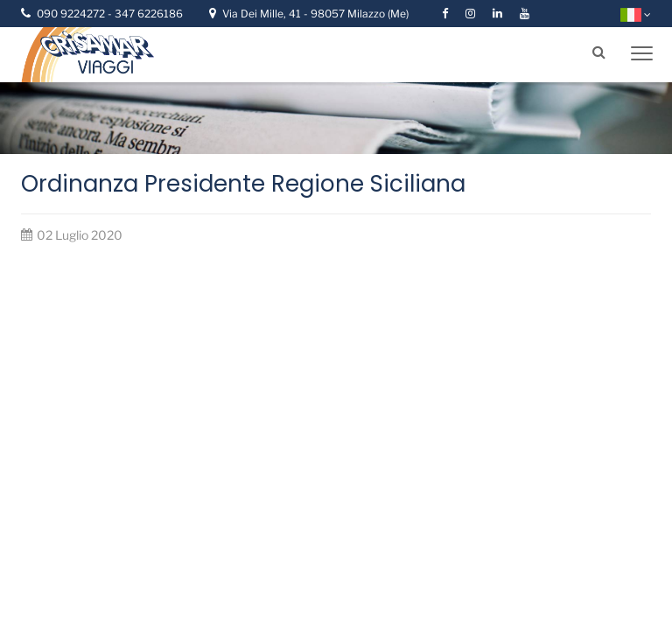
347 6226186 (149, 14)
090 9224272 (72, 14)
